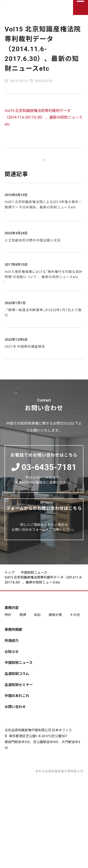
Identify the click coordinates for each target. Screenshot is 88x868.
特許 (8, 648)
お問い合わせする (51, 545)
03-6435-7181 (44, 490)
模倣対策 (55, 648)
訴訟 (37, 648)
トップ (10, 606)
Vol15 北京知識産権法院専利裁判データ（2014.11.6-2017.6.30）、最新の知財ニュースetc (43, 49)
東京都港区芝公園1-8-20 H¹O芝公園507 (36, 780)
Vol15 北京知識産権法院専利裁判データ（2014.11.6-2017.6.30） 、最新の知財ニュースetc (44, 120)
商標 (23, 648)
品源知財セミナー (19, 718)
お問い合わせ (15, 740)
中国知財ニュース (34, 606)
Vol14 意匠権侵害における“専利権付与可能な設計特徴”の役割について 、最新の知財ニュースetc (44, 292)
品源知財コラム (17, 707)
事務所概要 (13, 663)
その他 (75, 648)
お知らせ (12, 685)
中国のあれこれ (17, 729)
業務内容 (12, 641)
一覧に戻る (44, 168)
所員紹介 (12, 674)
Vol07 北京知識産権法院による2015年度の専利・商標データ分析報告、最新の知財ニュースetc (43, 218)
